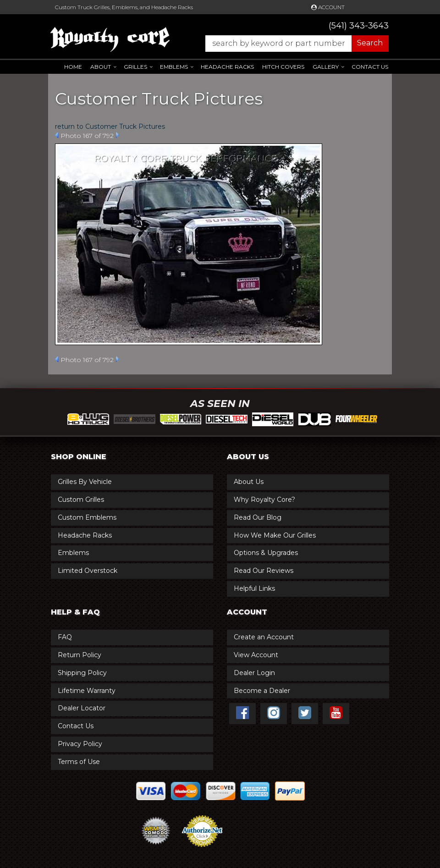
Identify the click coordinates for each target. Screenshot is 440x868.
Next (118, 135)
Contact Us (370, 67)
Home (73, 67)
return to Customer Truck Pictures (110, 126)
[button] (292, 44)
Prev (57, 135)
